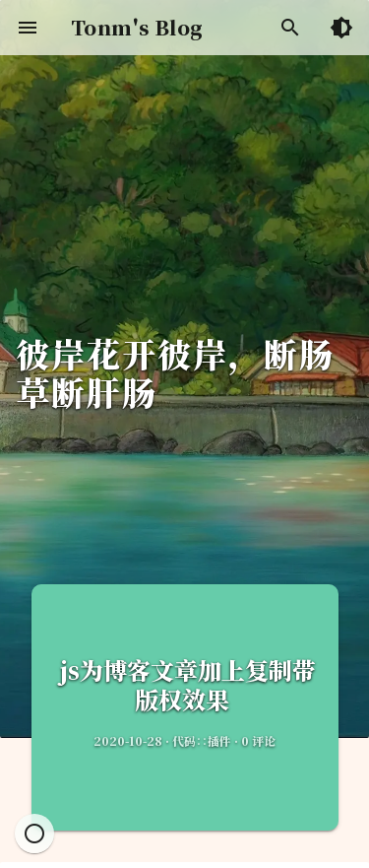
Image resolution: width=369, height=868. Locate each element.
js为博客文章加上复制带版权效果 (185, 684)
